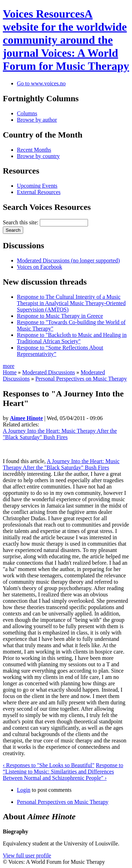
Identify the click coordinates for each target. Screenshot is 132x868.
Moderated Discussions (49, 372)
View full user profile (27, 855)
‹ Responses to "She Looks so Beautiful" (49, 765)
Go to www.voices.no (41, 83)
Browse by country (38, 156)
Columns (27, 113)
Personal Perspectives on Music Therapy (81, 379)
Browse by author (37, 120)
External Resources (39, 192)
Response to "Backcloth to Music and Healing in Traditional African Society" (72, 338)
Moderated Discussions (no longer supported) (68, 260)
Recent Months (34, 150)
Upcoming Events (37, 186)
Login (24, 790)
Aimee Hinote (26, 418)
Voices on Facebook (40, 267)
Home (10, 372)
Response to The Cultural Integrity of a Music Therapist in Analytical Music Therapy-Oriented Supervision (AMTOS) (71, 303)
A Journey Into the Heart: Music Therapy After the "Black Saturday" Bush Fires (60, 434)
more (9, 366)
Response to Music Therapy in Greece (60, 316)
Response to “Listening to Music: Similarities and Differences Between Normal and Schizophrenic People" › (63, 772)
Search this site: (21, 222)
